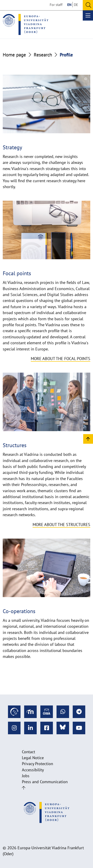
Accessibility (33, 770)
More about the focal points (61, 359)
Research (43, 55)
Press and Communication (45, 782)
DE (76, 5)
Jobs (26, 776)
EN (69, 5)
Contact (28, 752)
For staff (56, 5)
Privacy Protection (37, 764)
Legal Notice (33, 758)
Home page (14, 55)
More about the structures (61, 525)
